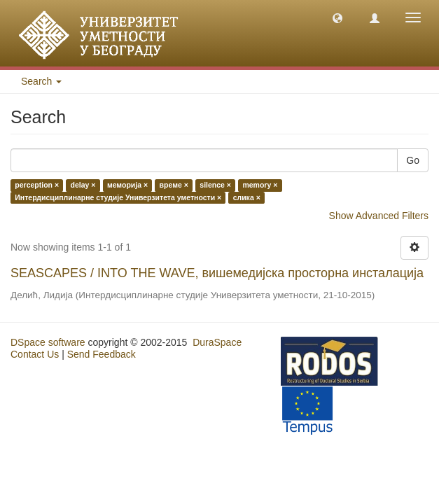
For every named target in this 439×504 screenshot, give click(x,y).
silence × (215, 185)
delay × (83, 185)
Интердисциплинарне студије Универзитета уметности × (118, 197)
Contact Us (35, 354)
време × (174, 185)
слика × (247, 197)
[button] (337, 17)
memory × (260, 185)
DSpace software (48, 342)
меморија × (127, 185)
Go (413, 160)
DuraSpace (217, 342)
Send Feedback (102, 354)
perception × (37, 185)
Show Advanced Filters (379, 216)
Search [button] (41, 81)
